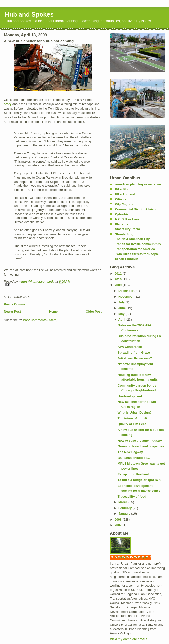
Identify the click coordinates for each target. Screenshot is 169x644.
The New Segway (130, 452)
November (127, 297)
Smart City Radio (128, 229)
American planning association (138, 184)
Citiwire (121, 199)
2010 (119, 279)
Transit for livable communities (138, 244)
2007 (119, 525)
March (123, 502)
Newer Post (12, 312)
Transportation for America (135, 249)
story (8, 104)
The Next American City (132, 239)
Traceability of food (132, 496)
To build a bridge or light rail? (140, 480)
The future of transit (132, 418)
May (122, 314)
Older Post (94, 312)
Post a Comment (16, 304)
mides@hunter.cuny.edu (133, 557)
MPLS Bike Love (127, 219)
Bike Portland (125, 194)
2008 (119, 519)
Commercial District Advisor (136, 209)
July (122, 302)
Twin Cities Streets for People (137, 254)
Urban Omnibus (127, 259)
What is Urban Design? (135, 413)
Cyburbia (122, 214)
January (125, 514)
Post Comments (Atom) (40, 320)
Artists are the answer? (135, 358)
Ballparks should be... (134, 458)
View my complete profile (129, 639)
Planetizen (123, 224)
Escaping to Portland (133, 474)
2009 (119, 285)
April (122, 320)
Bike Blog (122, 189)
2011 (119, 273)
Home (53, 312)
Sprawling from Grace (134, 353)
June (122, 308)
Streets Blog (124, 234)
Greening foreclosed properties (141, 446)
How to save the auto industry (140, 441)
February (126, 508)
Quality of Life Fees (132, 424)
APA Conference (130, 347)
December (126, 291)
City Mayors (124, 204)
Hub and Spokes (29, 14)
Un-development (130, 396)
